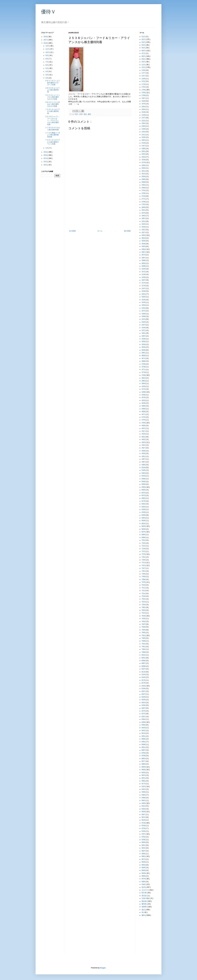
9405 (144, 803)
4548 (144, 395)
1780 (144, 93)
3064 (144, 249)
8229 (144, 697)
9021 (144, 775)
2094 (144, 109)
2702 (144, 190)
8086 (144, 661)
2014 (46, 155)
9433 (144, 809)
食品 (85, 114)
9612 (144, 817)
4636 (144, 403)
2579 (144, 162)
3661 (144, 353)
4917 (144, 431)
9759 (144, 828)
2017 (46, 40)
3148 (144, 274)
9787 (144, 834)
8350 (144, 725)
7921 (144, 635)
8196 (144, 689)
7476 (144, 582)
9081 (144, 781)
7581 (144, 607)
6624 (144, 523)
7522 (144, 599)
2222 (144, 121)
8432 (144, 731)
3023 (144, 238)
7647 (144, 624)
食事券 (144, 907)
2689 (144, 182)
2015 (46, 152)
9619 (144, 820)
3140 (144, 269)
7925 (144, 638)
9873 (144, 859)
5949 (144, 481)
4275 (144, 389)
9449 (144, 812)
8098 (144, 666)
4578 (144, 398)
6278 (144, 501)
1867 (144, 98)
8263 (144, 703)
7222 (144, 546)
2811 (144, 210)
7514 (144, 593)
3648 (144, 350)
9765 (144, 831)
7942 (144, 644)
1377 (144, 73)
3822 (144, 378)
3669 (144, 356)
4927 (144, 448)
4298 (144, 392)
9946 (144, 870)
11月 (48, 49)
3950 (144, 384)
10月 (48, 52)
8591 (144, 742)
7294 (144, 560)
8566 (144, 739)
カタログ (145, 890)
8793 (144, 753)
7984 (144, 649)
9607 (144, 815)
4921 (144, 437)
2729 (144, 196)
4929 (144, 454)
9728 (144, 823)
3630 (144, 347)
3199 (144, 291)
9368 (144, 792)
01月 (144, 37)
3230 (144, 300)
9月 (47, 55)
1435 (144, 79)
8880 (144, 764)
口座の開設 (146, 898)
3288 (144, 316)
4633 (144, 400)
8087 (144, 663)
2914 (144, 221)
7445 (144, 574)
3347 (144, 325)
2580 (144, 165)
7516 (144, 596)
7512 (144, 588)
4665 (144, 406)
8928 (144, 770)
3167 (144, 280)
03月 (144, 42)
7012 (144, 540)
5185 (144, 470)
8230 (144, 700)
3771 (144, 370)
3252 (144, 308)
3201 (144, 294)
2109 (144, 115)
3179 (144, 286)
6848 (144, 529)
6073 (144, 495)
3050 (144, 246)
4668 (144, 412)
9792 (144, 837)
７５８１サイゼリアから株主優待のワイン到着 (53, 142)
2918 (144, 227)
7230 (144, 549)
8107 (144, 669)
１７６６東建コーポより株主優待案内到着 (53, 135)
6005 (144, 490)
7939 (144, 641)
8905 (144, 767)
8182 (144, 686)
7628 (144, 619)
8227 (144, 694)
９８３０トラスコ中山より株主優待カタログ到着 (53, 104)
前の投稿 (127, 231)
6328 (144, 509)
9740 (144, 826)
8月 (47, 59)
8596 (144, 745)
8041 (144, 658)
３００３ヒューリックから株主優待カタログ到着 (53, 97)
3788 (144, 375)
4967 (144, 462)
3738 (144, 367)
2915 (144, 224)
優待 (89, 114)
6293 (144, 507)
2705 (144, 193)
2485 (144, 149)
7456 (144, 577)
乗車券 (144, 904)
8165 (144, 677)
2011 (46, 165)
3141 (144, 272)
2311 (144, 135)
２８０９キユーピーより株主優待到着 (53, 90)
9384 (144, 795)
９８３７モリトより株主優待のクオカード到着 (53, 83)
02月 (144, 39)
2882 (144, 216)
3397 (144, 336)
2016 (46, 43)
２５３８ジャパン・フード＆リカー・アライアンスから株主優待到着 (53, 120)
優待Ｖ (48, 12)
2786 (144, 202)
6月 (47, 65)
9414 (144, 806)
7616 (144, 616)
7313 (144, 563)
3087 (144, 258)
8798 (144, 756)
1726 (144, 84)
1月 (47, 148)
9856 (144, 854)
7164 (144, 543)
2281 (144, 123)
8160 (144, 675)
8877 (144, 761)
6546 (144, 521)
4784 (144, 423)
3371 (144, 330)
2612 (144, 171)
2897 (144, 218)
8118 (144, 672)
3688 (144, 361)
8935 (144, 773)
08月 (144, 56)
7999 (144, 652)
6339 (144, 512)
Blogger (103, 968)
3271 (144, 311)
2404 (144, 140)
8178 (144, 680)
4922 (144, 440)
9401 (144, 801)
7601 (144, 610)
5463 (144, 473)
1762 (144, 87)
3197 (144, 288)
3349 (144, 328)
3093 (144, 263)
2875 (144, 213)
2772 (144, 199)
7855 (144, 633)
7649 (144, 627)
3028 (144, 241)
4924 (144, 445)
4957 (144, 459)
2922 (144, 230)
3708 (144, 364)
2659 (144, 176)
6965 (144, 535)
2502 (144, 154)
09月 (77, 114)
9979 (144, 879)
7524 (144, 602)
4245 (144, 386)
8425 (144, 728)
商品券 (144, 901)
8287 (144, 717)
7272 (144, 551)
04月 (144, 45)
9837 (144, 851)
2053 (144, 107)
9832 (144, 848)
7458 (144, 579)
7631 (144, 621)
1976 (144, 104)
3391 (144, 333)
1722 (144, 81)
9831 (144, 845)
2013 (46, 158)
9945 (144, 868)
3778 (144, 372)
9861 (144, 856)
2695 (144, 188)
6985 (144, 537)
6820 (144, 526)
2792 (144, 204)
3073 (144, 255)
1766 (144, 90)
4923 (144, 442)
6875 (144, 532)
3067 (144, 252)
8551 (144, 736)
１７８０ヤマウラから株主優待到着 (53, 129)
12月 (48, 46)
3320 (144, 322)
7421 (144, 571)
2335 (144, 137)
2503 (144, 157)
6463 (144, 518)
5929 (144, 476)
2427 (144, 146)
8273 (144, 714)
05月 (144, 48)
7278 (144, 554)
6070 (144, 493)
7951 (144, 647)
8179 (144, 683)
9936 (144, 862)
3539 (144, 339)
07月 (144, 53)
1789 (144, 95)
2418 (144, 143)
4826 (144, 426)
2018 (46, 37)
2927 (144, 232)
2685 (144, 179)
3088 (144, 260)
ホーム (100, 231)
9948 (144, 873)
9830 (144, 842)
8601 (144, 747)
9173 (144, 784)
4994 (144, 465)
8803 (144, 759)
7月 (47, 62)
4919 (144, 434)
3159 (144, 277)
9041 (144, 778)
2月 (47, 78)
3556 (144, 342)
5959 (144, 487)
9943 (144, 865)
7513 (144, 591)
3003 (144, 235)
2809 (144, 207)
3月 (47, 75)
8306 (144, 722)
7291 (144, 557)
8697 (144, 750)
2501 (144, 151)
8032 (144, 655)
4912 (144, 428)
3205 (144, 297)
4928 (144, 451)
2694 (144, 185)
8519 (144, 733)
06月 (144, 51)
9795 (144, 840)
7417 (144, 568)
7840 (144, 630)
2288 (144, 129)
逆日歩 (144, 896)
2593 (144, 168)
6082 (144, 498)
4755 (144, 420)
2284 (144, 126)
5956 (144, 484)
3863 (144, 381)
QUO (144, 887)
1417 (144, 76)
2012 (46, 162)
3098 (144, 266)
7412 (144, 565)
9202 (144, 787)
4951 (144, 456)
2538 (81, 114)
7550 (144, 605)
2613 (144, 174)
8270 (144, 711)
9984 (144, 882)
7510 (144, 585)
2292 (144, 132)
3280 (144, 314)
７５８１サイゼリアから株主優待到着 (53, 111)
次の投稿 (72, 231)
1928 (144, 101)
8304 (144, 719)
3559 (144, 344)
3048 (144, 244)
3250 (144, 305)
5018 (144, 467)
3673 (144, 358)
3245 (144, 302)
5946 (144, 479)
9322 (144, 789)
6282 (144, 504)
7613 (144, 613)
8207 (144, 691)
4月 (47, 71)
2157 (144, 118)
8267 (144, 708)
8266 (144, 705)
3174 (144, 283)
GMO (144, 884)
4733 (144, 417)
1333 (144, 70)
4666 (144, 409)
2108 (144, 112)
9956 (144, 876)
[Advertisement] (100, 209)
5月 (47, 68)
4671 (144, 414)
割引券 (144, 893)
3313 (144, 319)
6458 (144, 515)
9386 (144, 798)
